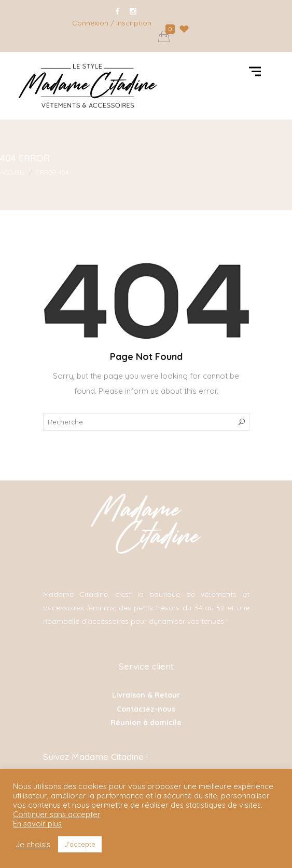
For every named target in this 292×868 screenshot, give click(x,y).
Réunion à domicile (146, 723)
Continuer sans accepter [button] (57, 814)
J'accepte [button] (80, 844)
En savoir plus (37, 824)
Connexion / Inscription (112, 23)
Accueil (12, 172)
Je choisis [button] (33, 845)
